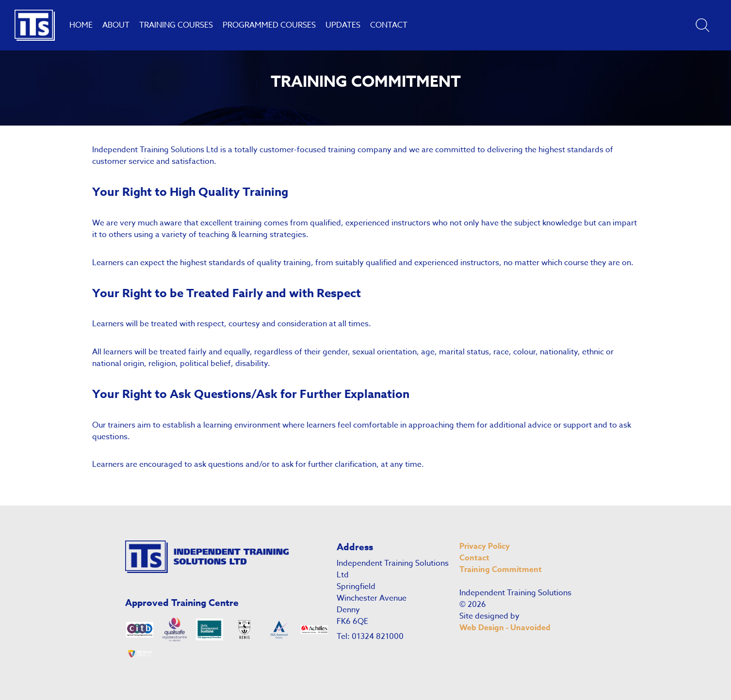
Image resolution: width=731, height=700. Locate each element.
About (116, 25)
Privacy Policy (485, 546)
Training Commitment (501, 570)
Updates (343, 25)
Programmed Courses (269, 25)
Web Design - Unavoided (505, 628)
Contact (389, 25)
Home (81, 25)
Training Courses (176, 25)
